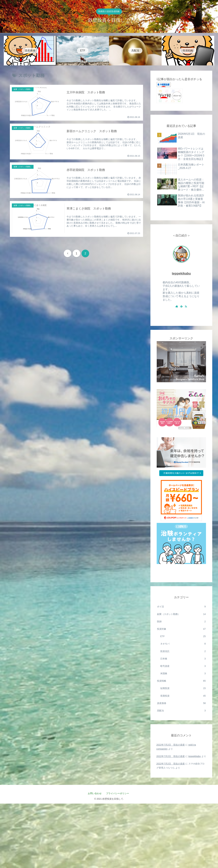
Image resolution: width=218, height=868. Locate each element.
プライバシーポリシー (119, 793)
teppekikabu (181, 273)
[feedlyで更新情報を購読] (181, 306)
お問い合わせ (95, 793)
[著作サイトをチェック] (177, 306)
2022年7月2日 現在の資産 (171, 745)
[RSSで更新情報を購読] (186, 306)
